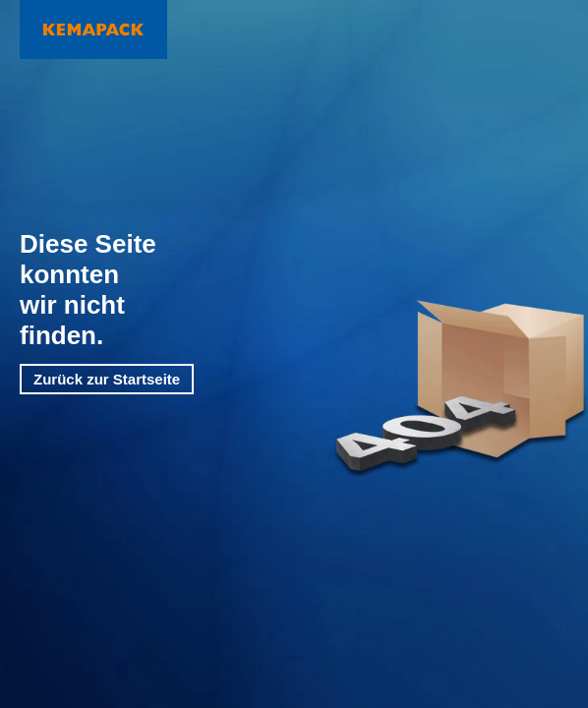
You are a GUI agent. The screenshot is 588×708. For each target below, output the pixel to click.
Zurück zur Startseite (107, 379)
